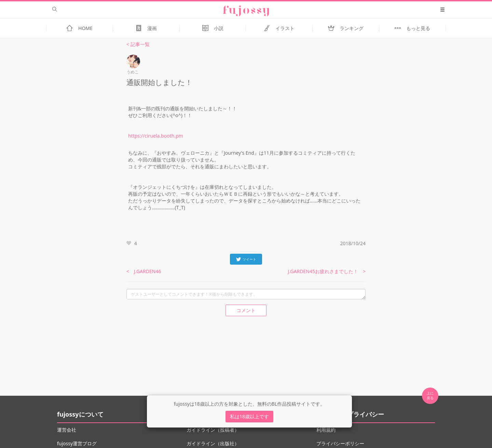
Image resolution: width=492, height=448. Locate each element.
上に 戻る (430, 395)
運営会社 (67, 430)
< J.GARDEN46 (144, 271)
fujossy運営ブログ (77, 443)
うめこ (133, 72)
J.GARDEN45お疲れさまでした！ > (327, 271)
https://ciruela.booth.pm (156, 136)
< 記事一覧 (138, 44)
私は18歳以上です (249, 416)
